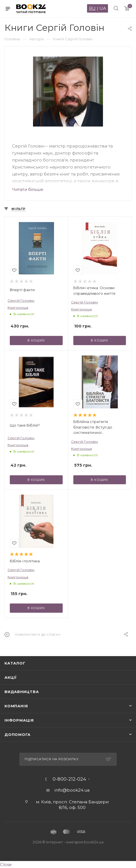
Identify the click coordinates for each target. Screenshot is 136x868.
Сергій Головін (21, 300)
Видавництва (22, 692)
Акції (11, 677)
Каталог (15, 663)
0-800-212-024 (69, 779)
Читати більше (28, 189)
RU (92, 8)
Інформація (19, 720)
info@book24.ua (72, 790)
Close (6, 865)
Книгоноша (18, 307)
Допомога (17, 734)
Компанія (16, 706)
